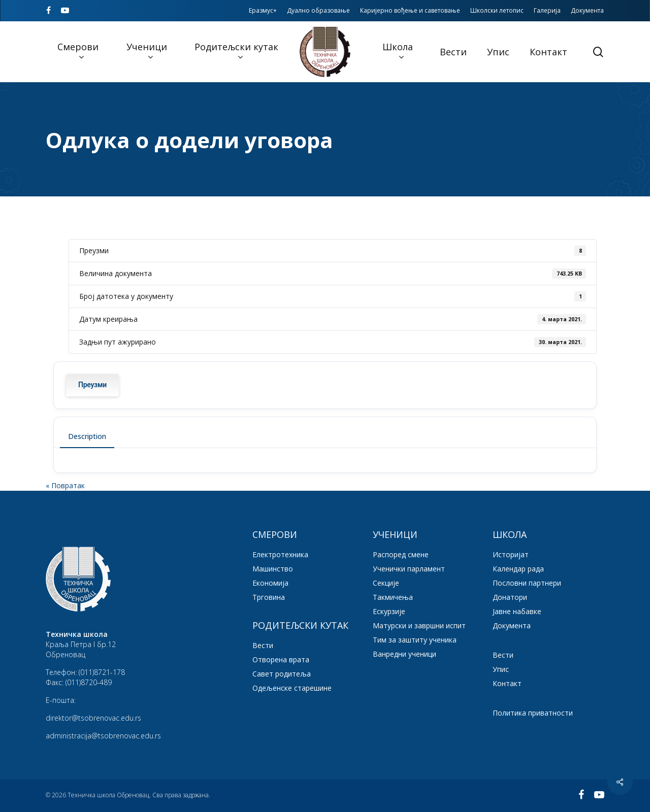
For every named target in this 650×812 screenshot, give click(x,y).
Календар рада (518, 569)
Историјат (511, 554)
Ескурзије (389, 611)
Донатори (510, 597)
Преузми (92, 385)
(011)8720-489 (89, 682)
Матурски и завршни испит (419, 625)
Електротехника (280, 554)
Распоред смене (401, 554)
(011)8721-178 (102, 672)
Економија (270, 583)
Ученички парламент (409, 569)
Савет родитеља (282, 674)
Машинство (273, 569)
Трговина (269, 597)
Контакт (507, 683)
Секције (386, 583)
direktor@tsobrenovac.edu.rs (93, 718)
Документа (512, 625)
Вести (263, 645)
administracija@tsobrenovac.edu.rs (103, 736)
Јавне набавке (517, 611)
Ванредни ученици (404, 654)
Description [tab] (87, 436)
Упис (501, 669)
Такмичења (393, 597)
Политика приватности (533, 713)
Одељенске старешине (292, 688)
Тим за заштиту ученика (415, 640)
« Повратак (65, 485)
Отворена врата (281, 659)
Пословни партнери (527, 583)
